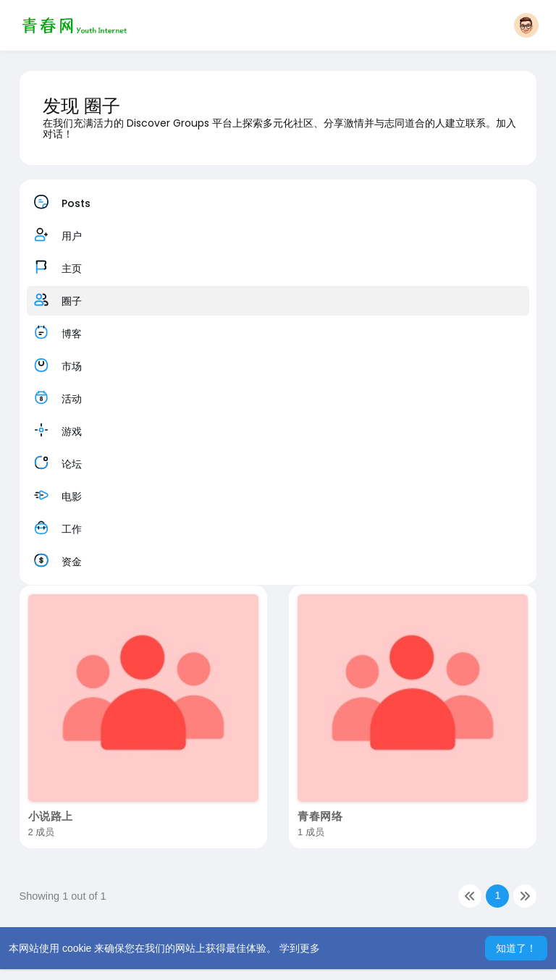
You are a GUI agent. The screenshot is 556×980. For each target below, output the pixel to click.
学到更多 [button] (300, 948)
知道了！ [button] (516, 948)
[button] (526, 25)
